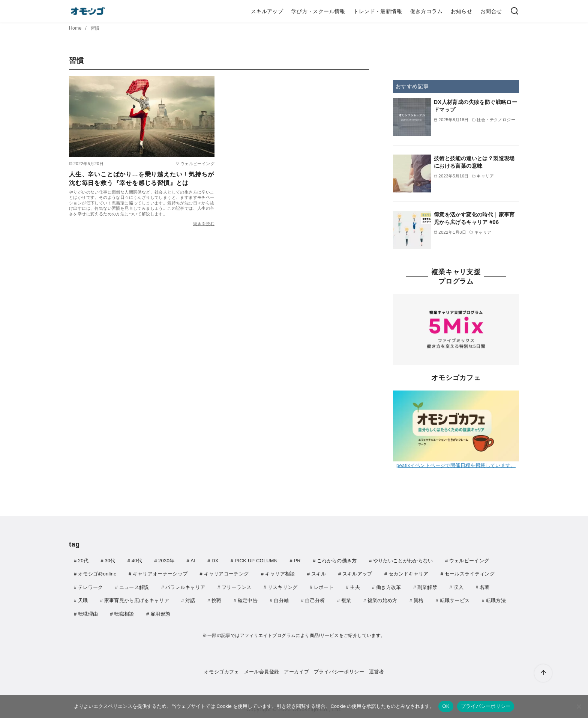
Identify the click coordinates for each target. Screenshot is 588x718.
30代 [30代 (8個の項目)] (110, 561)
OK (446, 706)
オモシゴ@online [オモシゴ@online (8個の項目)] (97, 573)
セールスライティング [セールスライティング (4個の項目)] (470, 573)
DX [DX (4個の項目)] (215, 561)
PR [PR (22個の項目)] (297, 561)
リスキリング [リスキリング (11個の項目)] (283, 587)
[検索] (514, 11)
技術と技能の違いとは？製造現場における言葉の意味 (474, 162)
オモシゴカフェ (222, 670)
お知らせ (462, 11)
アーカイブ (296, 670)
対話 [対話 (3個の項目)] (190, 599)
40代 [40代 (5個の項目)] (137, 561)
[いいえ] (579, 706)
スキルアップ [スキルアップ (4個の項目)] (357, 573)
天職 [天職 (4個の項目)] (83, 599)
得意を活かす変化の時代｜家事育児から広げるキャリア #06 (474, 218)
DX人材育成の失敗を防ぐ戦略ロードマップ (475, 106)
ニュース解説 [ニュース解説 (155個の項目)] (134, 587)
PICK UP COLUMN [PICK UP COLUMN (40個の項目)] (256, 561)
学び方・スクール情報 (318, 11)
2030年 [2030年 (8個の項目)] (166, 561)
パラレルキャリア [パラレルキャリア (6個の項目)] (185, 587)
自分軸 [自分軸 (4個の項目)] (281, 599)
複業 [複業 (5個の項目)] (346, 599)
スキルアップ (267, 11)
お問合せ (491, 11)
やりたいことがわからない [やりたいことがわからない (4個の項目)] (403, 561)
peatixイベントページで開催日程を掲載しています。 (456, 465)
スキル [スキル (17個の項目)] (319, 573)
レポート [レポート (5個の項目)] (324, 587)
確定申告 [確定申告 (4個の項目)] (248, 599)
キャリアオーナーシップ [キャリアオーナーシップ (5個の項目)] (160, 573)
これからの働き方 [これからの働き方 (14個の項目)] (337, 561)
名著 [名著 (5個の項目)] (485, 587)
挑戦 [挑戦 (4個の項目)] (217, 599)
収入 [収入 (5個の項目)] (458, 587)
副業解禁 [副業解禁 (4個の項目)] (427, 587)
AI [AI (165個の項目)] (193, 561)
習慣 (95, 28)
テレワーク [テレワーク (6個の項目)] (91, 587)
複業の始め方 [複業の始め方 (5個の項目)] (382, 599)
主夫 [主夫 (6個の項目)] (355, 587)
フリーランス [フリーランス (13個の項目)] (237, 587)
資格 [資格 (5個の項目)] (419, 599)
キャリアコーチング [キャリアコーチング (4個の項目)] (226, 573)
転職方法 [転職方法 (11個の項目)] (496, 599)
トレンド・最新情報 (378, 11)
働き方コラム (426, 11)
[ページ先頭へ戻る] (543, 673)
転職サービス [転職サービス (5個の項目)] (455, 599)
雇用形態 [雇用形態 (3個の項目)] (160, 612)
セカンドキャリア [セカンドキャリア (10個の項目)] (409, 573)
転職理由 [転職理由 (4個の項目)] (88, 612)
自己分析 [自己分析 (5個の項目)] (315, 599)
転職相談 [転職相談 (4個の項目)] (124, 612)
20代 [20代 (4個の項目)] (83, 561)
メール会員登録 (262, 670)
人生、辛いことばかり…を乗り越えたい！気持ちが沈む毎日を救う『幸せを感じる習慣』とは (141, 178)
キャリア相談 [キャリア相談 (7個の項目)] (280, 573)
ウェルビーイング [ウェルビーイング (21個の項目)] (469, 561)
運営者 (376, 670)
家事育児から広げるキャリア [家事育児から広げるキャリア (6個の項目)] (137, 599)
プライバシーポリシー (339, 670)
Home (76, 28)
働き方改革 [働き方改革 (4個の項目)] (389, 587)
